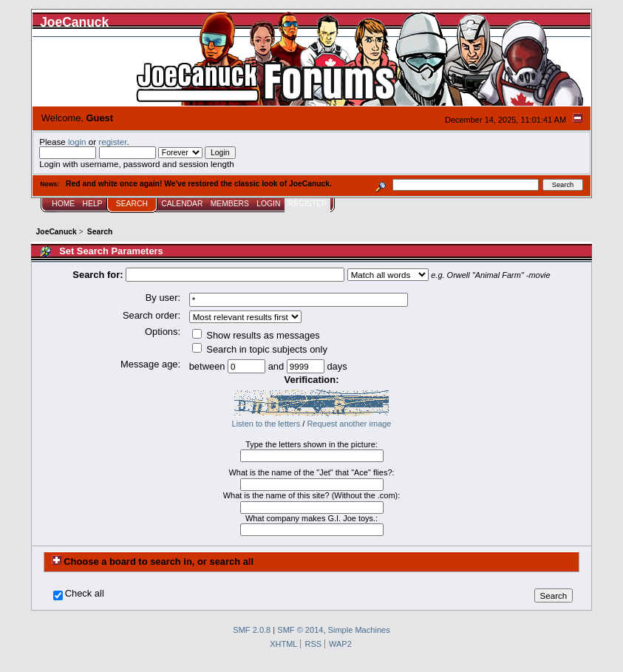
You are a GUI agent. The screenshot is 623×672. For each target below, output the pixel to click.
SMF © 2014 (300, 630)
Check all (85, 594)
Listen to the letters (266, 424)
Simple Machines (359, 630)
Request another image (349, 424)
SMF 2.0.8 (252, 630)
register (112, 142)
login (77, 142)
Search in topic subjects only (260, 349)
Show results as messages (256, 335)
